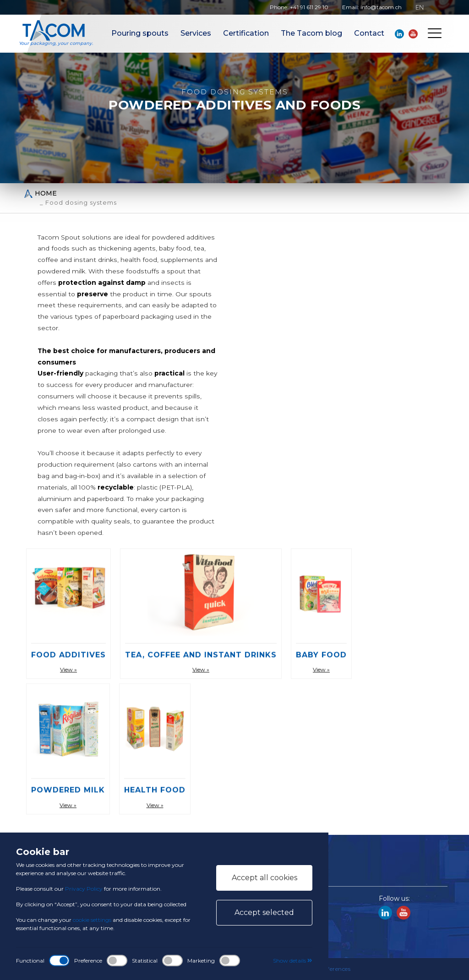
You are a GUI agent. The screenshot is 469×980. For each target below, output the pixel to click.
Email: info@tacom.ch (372, 7)
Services (196, 33)
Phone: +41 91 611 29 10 (299, 7)
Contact (369, 33)
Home (40, 193)
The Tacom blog (311, 33)
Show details (293, 961)
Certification (246, 33)
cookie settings (92, 920)
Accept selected (264, 912)
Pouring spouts (140, 33)
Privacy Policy (84, 889)
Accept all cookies (264, 878)
